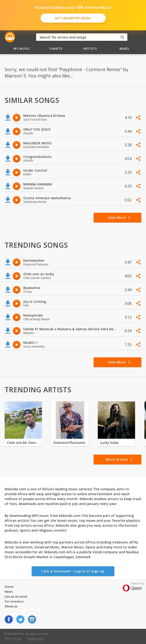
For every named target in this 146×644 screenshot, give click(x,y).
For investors (14, 601)
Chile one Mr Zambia (23, 443)
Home (9, 587)
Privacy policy (35, 639)
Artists (90, 49)
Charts (56, 49)
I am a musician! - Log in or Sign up (73, 571)
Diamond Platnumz (69, 443)
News (9, 592)
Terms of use (13, 639)
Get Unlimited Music (73, 18)
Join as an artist (16, 596)
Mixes (124, 49)
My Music (22, 49)
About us (11, 606)
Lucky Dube (109, 443)
